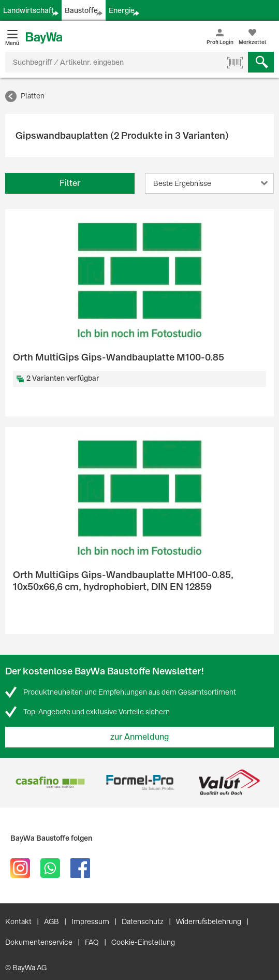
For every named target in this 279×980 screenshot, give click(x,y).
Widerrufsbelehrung (209, 921)
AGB (52, 921)
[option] (50, 782)
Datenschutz (143, 921)
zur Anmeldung (140, 737)
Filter (70, 183)
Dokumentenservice (39, 942)
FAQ (92, 942)
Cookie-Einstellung (143, 942)
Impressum (90, 921)
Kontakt (18, 921)
